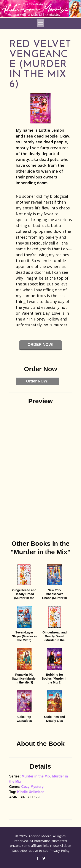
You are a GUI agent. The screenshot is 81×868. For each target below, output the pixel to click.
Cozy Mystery (33, 787)
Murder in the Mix (36, 776)
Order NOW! (37, 381)
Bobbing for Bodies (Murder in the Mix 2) (55, 679)
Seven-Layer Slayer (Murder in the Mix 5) (24, 636)
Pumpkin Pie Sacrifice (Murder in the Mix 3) (24, 679)
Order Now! (41, 345)
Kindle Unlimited (31, 792)
